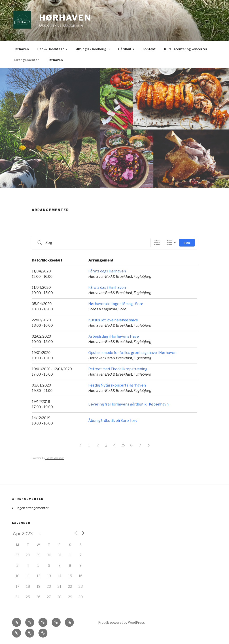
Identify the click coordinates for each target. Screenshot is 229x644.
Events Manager (55, 458)
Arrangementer (26, 60)
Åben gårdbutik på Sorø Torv (113, 421)
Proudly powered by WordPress (122, 622)
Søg (187, 243)
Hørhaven (65, 18)
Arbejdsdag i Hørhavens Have (114, 336)
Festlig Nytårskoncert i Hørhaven (117, 385)
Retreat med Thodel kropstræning (118, 369)
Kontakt (149, 49)
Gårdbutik (126, 49)
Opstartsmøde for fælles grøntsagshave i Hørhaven (132, 353)
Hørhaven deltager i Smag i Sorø (116, 304)
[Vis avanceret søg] (157, 243)
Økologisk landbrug (93, 49)
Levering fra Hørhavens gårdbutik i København (128, 404)
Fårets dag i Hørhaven (107, 271)
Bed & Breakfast (53, 49)
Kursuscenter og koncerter (186, 49)
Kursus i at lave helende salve (113, 320)
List (169, 243)
